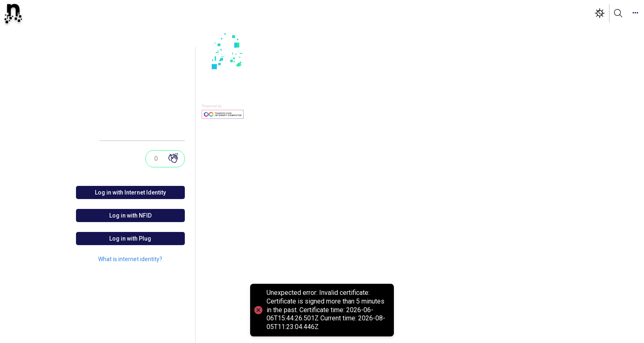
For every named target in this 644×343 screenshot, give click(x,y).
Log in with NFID (130, 216)
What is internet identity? (130, 259)
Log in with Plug (130, 239)
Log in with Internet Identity (130, 192)
